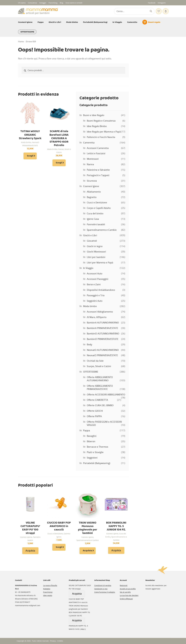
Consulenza (32, 3)
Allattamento (94, 192)
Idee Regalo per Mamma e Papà (104, 132)
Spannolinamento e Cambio (102, 230)
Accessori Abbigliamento (100, 312)
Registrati (124, 585)
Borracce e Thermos (98, 447)
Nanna (90, 164)
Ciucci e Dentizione (97, 202)
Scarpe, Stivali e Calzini (99, 366)
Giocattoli (92, 241)
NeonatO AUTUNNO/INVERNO (103, 350)
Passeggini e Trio (96, 295)
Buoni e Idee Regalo (94, 115)
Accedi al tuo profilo (128, 589)
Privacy (53, 641)
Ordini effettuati (126, 599)
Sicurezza (92, 181)
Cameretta (132, 22)
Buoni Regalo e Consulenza (101, 121)
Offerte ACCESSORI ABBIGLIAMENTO (106, 395)
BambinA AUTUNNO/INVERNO (103, 323)
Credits (60, 641)
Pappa (41, 22)
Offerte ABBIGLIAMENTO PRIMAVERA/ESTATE (100, 387)
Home (21, 41)
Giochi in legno (95, 246)
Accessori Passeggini (98, 279)
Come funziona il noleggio (105, 592)
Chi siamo (22, 3)
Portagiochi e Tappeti (98, 175)
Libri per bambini (96, 257)
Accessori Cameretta (98, 148)
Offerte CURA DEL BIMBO (100, 405)
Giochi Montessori (96, 252)
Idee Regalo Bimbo (97, 126)
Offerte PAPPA (94, 416)
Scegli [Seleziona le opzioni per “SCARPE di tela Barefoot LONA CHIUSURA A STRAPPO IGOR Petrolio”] (59, 163)
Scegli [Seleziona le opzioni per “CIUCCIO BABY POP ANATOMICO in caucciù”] (59, 547)
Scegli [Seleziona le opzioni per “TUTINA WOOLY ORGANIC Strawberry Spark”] (30, 156)
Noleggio (43, 3)
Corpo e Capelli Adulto (99, 208)
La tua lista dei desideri (129, 595)
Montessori (93, 159)
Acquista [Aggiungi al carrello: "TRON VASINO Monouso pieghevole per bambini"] (88, 551)
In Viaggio (117, 22)
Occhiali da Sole (95, 361)
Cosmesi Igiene (25, 22)
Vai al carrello (125, 592)
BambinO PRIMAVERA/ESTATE (103, 339)
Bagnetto (92, 197)
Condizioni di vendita (103, 585)
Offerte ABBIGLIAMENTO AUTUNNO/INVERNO (100, 379)
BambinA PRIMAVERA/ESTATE (102, 328)
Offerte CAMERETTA (97, 400)
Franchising (53, 3)
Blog (62, 3)
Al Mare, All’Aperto (97, 317)
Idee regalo (48, 595)
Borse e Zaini (94, 284)
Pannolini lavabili (96, 224)
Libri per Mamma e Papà (100, 263)
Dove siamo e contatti (74, 3)
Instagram (162, 3)
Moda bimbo (72, 22)
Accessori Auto (95, 273)
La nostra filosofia (50, 585)
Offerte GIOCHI (95, 411)
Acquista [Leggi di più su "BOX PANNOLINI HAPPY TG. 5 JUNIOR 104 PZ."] (116, 550)
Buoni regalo (154, 22)
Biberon (91, 441)
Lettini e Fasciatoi (96, 153)
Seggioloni (92, 458)
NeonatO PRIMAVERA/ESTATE (102, 355)
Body (90, 344)
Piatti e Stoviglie (95, 452)
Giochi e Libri (55, 22)
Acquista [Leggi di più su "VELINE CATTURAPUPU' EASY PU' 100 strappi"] (30, 551)
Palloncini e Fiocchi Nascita (101, 137)
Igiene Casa (93, 219)
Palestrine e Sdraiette (98, 170)
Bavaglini (92, 436)
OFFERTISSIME (27, 32)
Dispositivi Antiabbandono (101, 290)
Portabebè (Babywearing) (95, 22)
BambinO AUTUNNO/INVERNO (103, 334)
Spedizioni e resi (101, 589)
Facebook (152, 3)
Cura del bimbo (95, 213)
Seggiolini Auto (95, 301)
